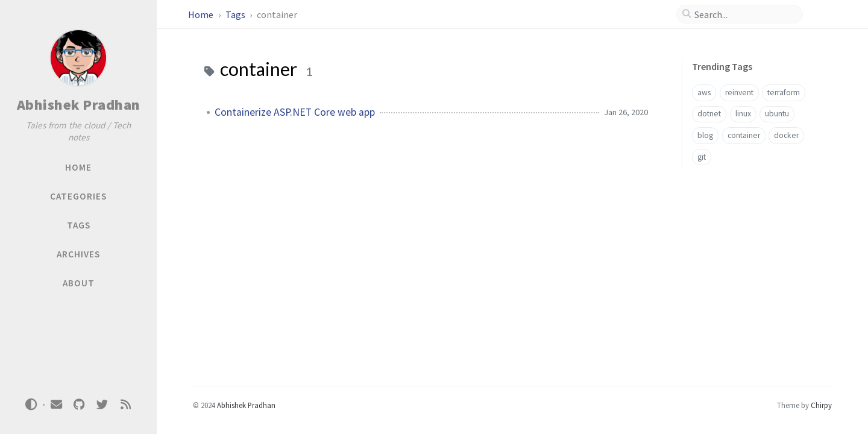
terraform (784, 93)
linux (743, 114)
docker (786, 135)
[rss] (125, 405)
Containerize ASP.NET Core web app (295, 112)
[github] (79, 405)
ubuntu (777, 114)
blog (705, 135)
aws (704, 93)
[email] (56, 405)
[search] (744, 14)
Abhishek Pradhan (79, 105)
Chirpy (821, 405)
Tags (236, 14)
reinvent (739, 93)
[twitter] (102, 405)
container (744, 135)
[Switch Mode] (31, 404)
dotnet (709, 114)
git (702, 157)
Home (202, 14)
